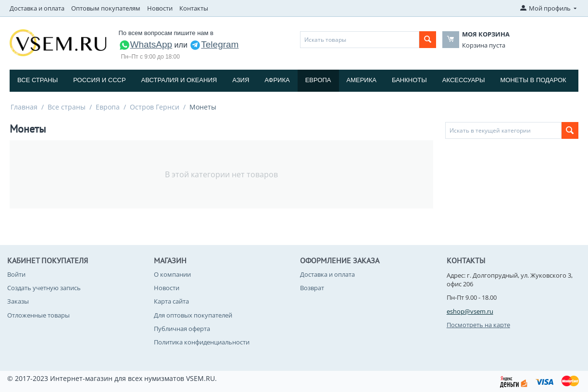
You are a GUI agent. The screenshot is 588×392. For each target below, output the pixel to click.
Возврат (312, 288)
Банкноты (409, 80)
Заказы (18, 301)
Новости (160, 8)
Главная (24, 107)
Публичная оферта (182, 329)
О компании (172, 274)
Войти (16, 274)
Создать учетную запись (44, 288)
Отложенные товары (38, 315)
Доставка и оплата (37, 8)
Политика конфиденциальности (202, 342)
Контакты (194, 8)
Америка (362, 80)
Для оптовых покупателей (193, 315)
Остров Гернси (155, 107)
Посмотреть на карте (478, 325)
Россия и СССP (99, 80)
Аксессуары (464, 80)
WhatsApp (146, 44)
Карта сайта (171, 301)
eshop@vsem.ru (470, 311)
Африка (277, 80)
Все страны (38, 80)
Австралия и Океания (179, 80)
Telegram (214, 44)
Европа (318, 80)
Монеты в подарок (533, 80)
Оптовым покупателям (106, 8)
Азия (241, 80)
